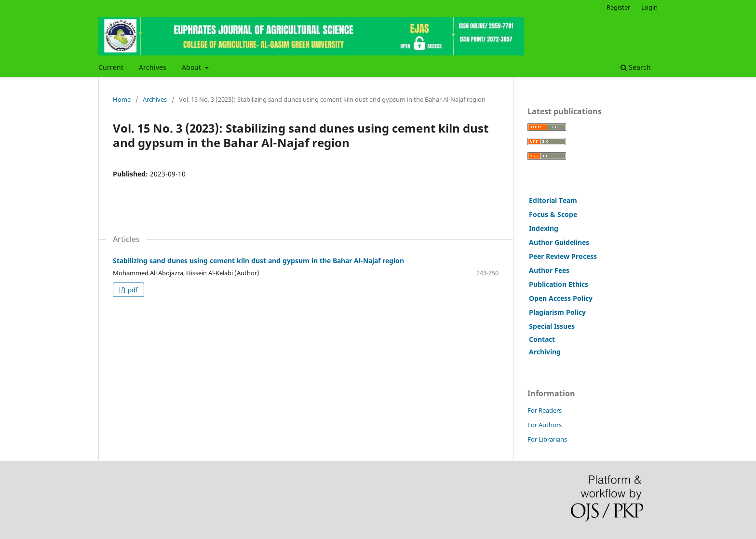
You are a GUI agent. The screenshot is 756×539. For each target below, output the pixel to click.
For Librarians (547, 439)
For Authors (545, 425)
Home (122, 99)
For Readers (545, 410)
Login (649, 7)
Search (636, 67)
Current (111, 67)
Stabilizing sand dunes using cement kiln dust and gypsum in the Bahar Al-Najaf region (258, 261)
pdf (132, 290)
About (192, 67)
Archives (153, 67)
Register (618, 7)
